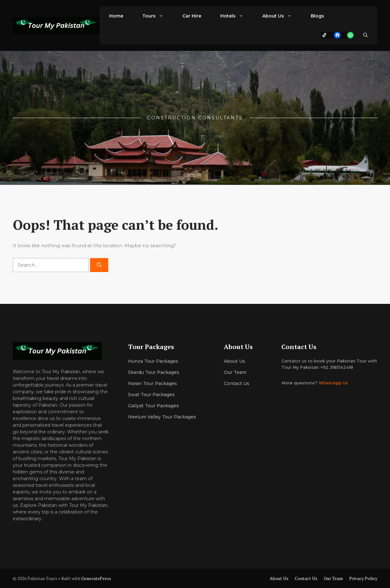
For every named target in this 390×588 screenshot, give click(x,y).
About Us (282, 16)
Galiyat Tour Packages (153, 406)
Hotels (237, 16)
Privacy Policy (363, 578)
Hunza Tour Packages (153, 361)
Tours (158, 16)
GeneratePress (96, 578)
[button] (365, 35)
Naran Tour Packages (152, 383)
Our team (235, 372)
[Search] (99, 265)
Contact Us (237, 383)
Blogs (317, 16)
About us (234, 361)
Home (116, 16)
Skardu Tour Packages (154, 372)
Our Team (333, 578)
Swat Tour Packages (151, 395)
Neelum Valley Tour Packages (162, 417)
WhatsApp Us (333, 383)
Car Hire (192, 16)
